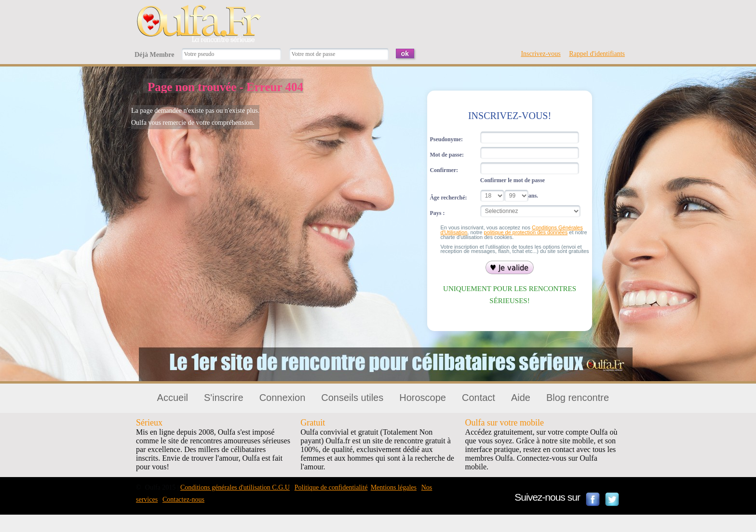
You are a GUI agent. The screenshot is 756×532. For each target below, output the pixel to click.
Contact (479, 398)
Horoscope (423, 398)
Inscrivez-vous (540, 54)
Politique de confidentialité (331, 487)
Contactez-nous (183, 499)
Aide (521, 398)
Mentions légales (394, 487)
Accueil (173, 398)
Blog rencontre (578, 398)
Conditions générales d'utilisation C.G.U (235, 487)
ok (405, 53)
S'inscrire (224, 398)
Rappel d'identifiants (597, 54)
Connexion (283, 398)
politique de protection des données (526, 232)
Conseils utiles (352, 398)
